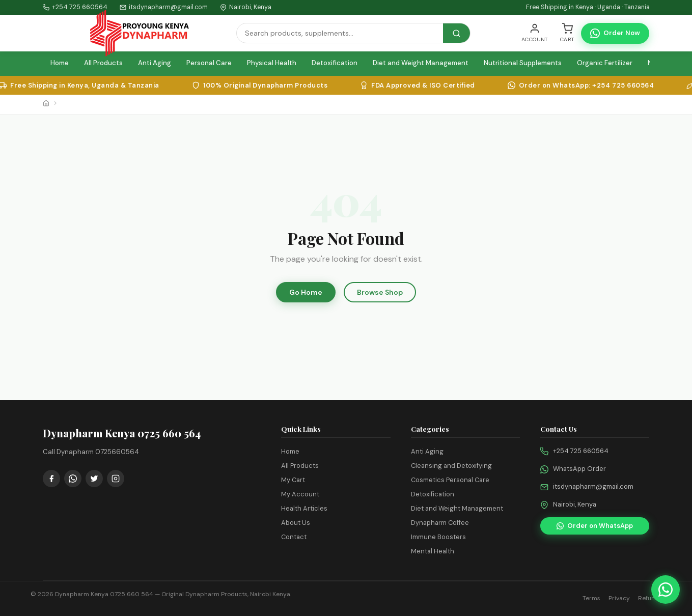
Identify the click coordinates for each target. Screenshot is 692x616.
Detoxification (335, 63)
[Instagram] (116, 479)
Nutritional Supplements (523, 63)
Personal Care (209, 63)
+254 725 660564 (80, 7)
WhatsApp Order (579, 469)
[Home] (46, 104)
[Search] (340, 33)
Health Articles (304, 508)
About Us (296, 523)
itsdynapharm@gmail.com (593, 486)
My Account (300, 494)
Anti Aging (155, 63)
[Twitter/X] (94, 479)
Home (60, 63)
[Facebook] (51, 479)
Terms (591, 598)
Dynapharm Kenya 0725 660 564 (104, 594)
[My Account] (535, 33)
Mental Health (433, 551)
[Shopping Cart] (567, 33)
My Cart (293, 480)
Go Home (306, 292)
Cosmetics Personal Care (450, 480)
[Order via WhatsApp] (666, 590)
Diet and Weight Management (421, 63)
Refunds (650, 598)
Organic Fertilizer (605, 63)
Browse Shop (380, 292)
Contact (294, 537)
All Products (103, 63)
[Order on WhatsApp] (615, 33)
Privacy (619, 598)
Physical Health (272, 63)
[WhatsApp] (73, 479)
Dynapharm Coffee (440, 523)
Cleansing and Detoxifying (451, 466)
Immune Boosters (438, 537)
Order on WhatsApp (595, 526)
